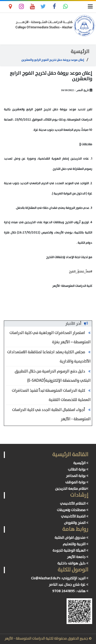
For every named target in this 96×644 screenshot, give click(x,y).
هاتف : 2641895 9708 (70, 591)
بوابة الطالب (78, 470)
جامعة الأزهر (78, 557)
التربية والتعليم (76, 544)
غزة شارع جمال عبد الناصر (69, 585)
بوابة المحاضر (77, 476)
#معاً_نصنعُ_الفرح (81, 272)
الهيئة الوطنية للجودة (70, 551)
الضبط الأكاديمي (75, 516)
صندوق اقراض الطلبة (71, 538)
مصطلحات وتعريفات (73, 510)
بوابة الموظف (77, 482)
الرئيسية (80, 52)
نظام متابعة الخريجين (72, 489)
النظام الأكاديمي (74, 504)
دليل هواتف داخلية (73, 563)
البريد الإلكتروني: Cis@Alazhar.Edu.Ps (60, 578)
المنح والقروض (76, 523)
